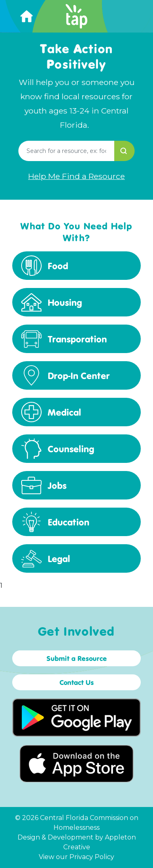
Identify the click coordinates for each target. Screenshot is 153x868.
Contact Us (77, 682)
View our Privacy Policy (76, 857)
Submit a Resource (77, 658)
